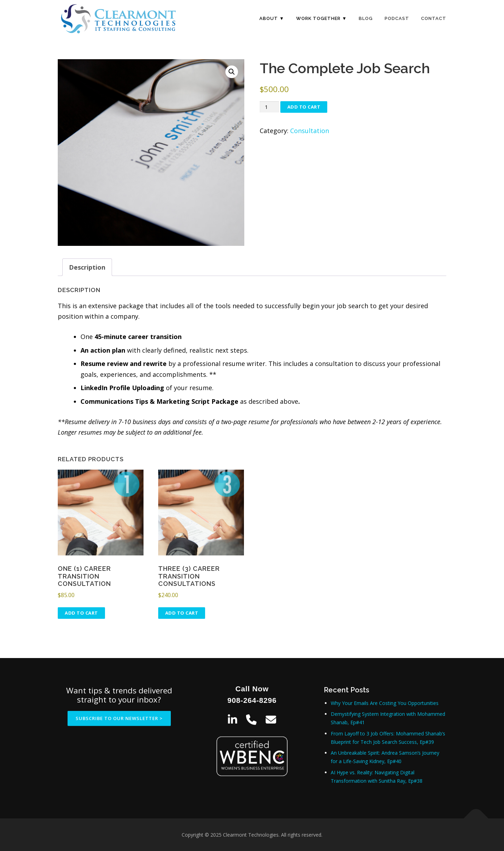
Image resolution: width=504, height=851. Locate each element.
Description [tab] (87, 267)
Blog (366, 18)
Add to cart (304, 107)
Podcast (397, 18)
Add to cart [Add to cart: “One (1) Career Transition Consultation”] (81, 613)
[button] (232, 72)
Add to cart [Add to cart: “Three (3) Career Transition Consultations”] (182, 613)
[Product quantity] (269, 107)
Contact (434, 18)
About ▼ (272, 18)
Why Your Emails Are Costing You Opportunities (385, 703)
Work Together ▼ (321, 18)
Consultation (310, 131)
